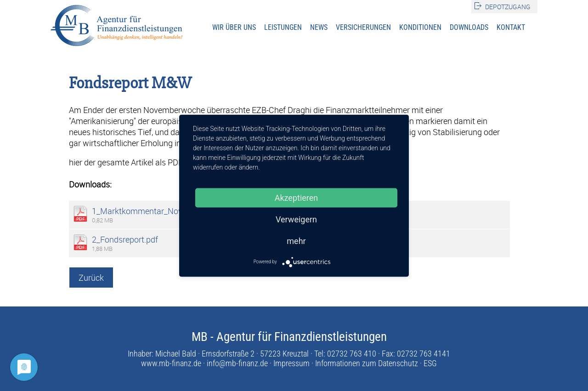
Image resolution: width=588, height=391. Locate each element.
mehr (296, 241)
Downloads (469, 27)
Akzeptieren (297, 197)
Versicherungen (363, 27)
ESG (430, 363)
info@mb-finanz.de (237, 363)
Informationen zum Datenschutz (367, 363)
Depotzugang (508, 7)
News (319, 27)
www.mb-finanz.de (171, 363)
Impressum (291, 363)
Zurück (91, 278)
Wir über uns (234, 27)
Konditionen (420, 27)
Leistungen (283, 27)
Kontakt (511, 27)
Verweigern (296, 219)
